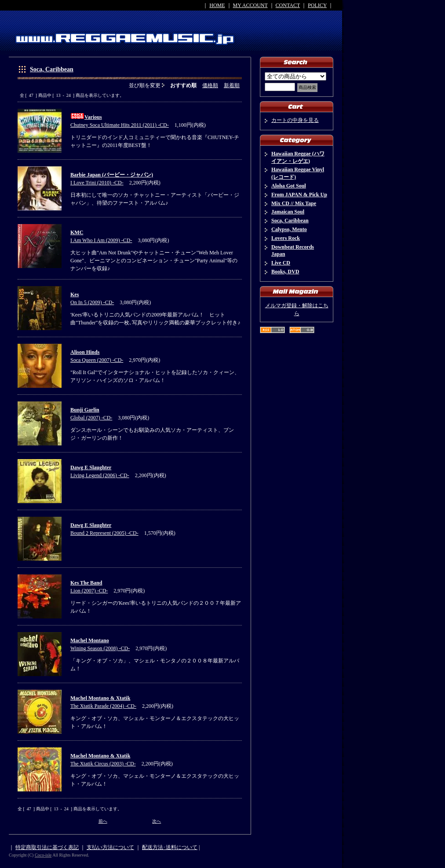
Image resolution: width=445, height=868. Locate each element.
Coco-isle (43, 855)
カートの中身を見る (295, 120)
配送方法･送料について (170, 847)
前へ (103, 821)
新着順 (232, 85)
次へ (157, 821)
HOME (217, 5)
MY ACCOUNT (250, 5)
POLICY (317, 5)
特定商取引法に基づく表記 (47, 847)
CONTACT (288, 5)
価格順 (210, 85)
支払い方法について (110, 847)
